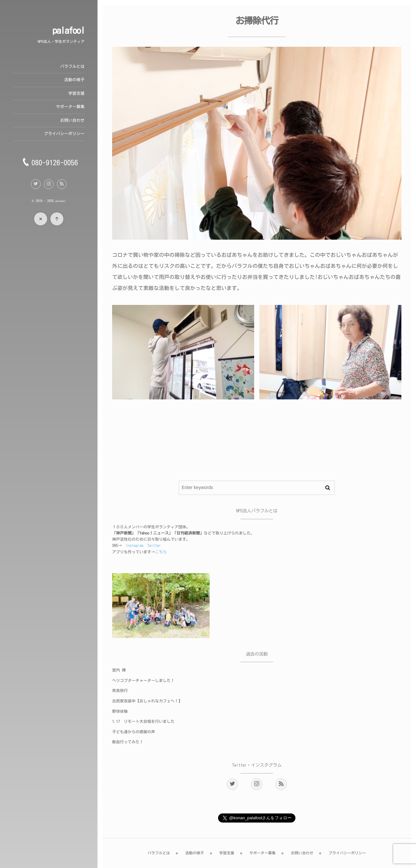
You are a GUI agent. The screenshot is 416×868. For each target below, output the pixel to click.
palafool (68, 31)
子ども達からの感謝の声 (134, 732)
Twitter (154, 546)
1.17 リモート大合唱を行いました (143, 722)
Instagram (135, 546)
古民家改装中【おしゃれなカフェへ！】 (147, 701)
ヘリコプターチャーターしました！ (143, 681)
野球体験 (120, 711)
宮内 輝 (119, 670)
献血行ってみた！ (128, 742)
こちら (161, 552)
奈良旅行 (120, 691)
